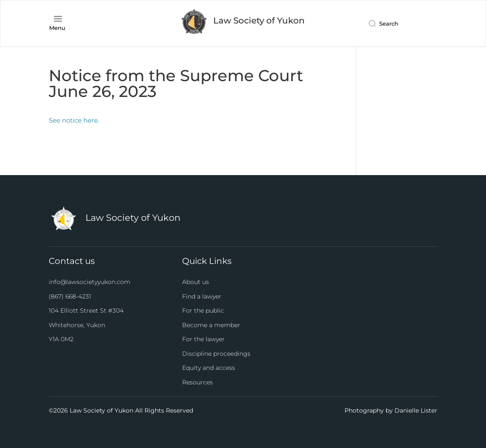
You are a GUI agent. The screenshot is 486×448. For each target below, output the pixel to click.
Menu (57, 28)
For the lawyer (203, 339)
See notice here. (74, 120)
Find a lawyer (202, 296)
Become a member (211, 325)
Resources (197, 382)
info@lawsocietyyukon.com (90, 282)
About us (196, 282)
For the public (203, 310)
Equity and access (209, 368)
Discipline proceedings (216, 354)
